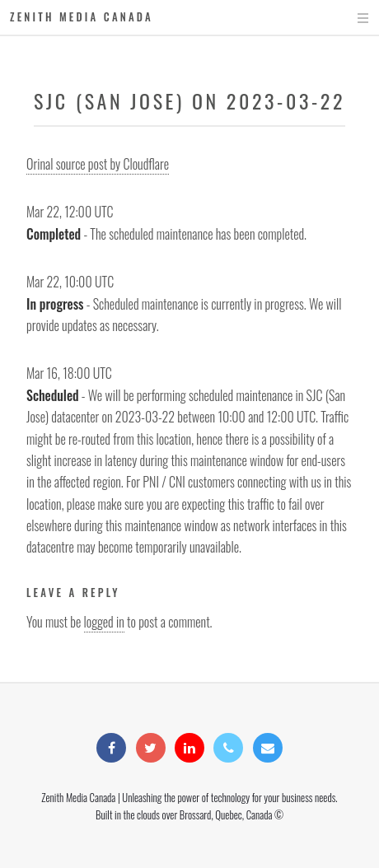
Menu (347, 18)
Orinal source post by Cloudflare (98, 164)
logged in (104, 622)
